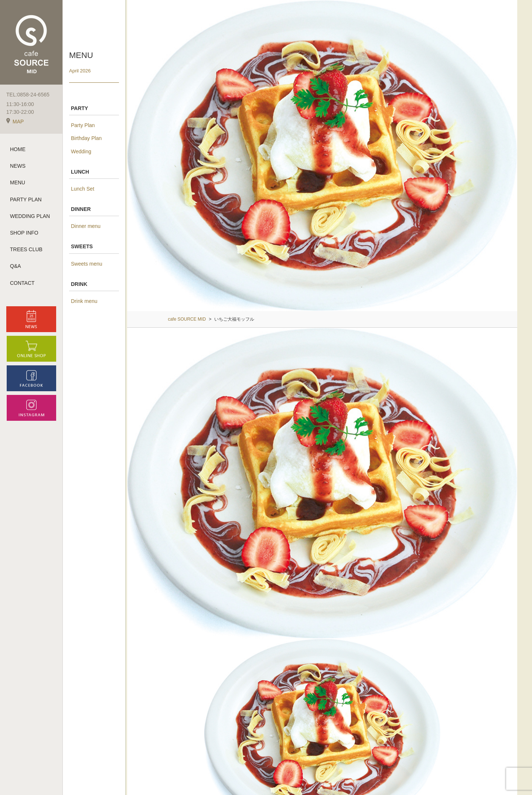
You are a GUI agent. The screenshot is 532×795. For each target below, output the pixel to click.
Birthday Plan (86, 138)
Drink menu (84, 301)
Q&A (16, 266)
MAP (15, 122)
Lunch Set (83, 189)
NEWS (18, 166)
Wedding (81, 151)
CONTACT (22, 283)
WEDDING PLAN (30, 216)
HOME (18, 149)
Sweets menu (87, 264)
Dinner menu (86, 226)
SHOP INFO (24, 233)
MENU (18, 182)
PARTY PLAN (26, 199)
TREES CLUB (26, 249)
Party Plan (83, 125)
